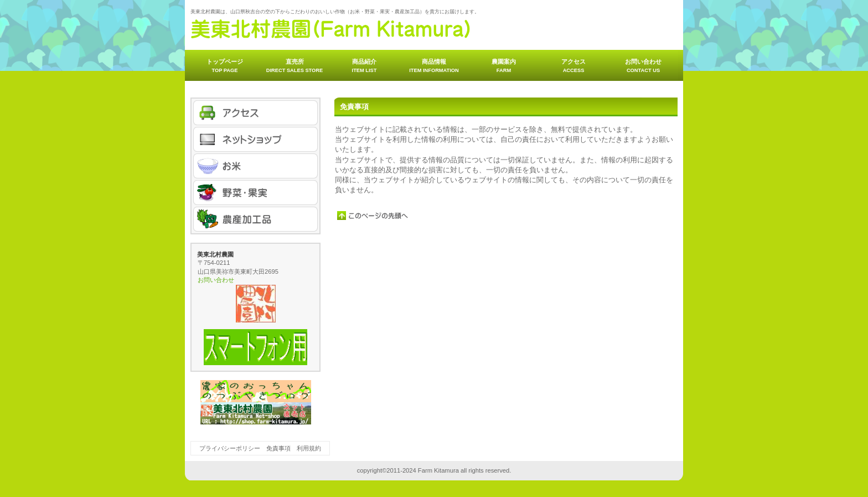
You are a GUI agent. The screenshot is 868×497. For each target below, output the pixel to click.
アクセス (255, 113)
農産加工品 (255, 219)
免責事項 (278, 448)
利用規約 (309, 448)
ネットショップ (255, 139)
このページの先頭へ (373, 216)
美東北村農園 (331, 29)
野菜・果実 (255, 193)
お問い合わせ (216, 280)
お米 (255, 166)
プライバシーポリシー (230, 448)
